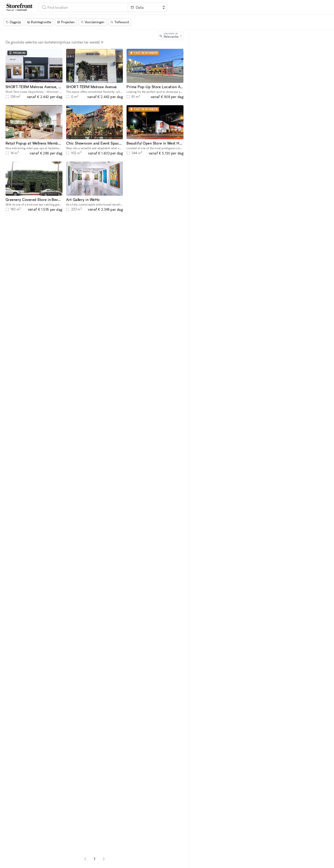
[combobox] (83, 7)
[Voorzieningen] (93, 22)
